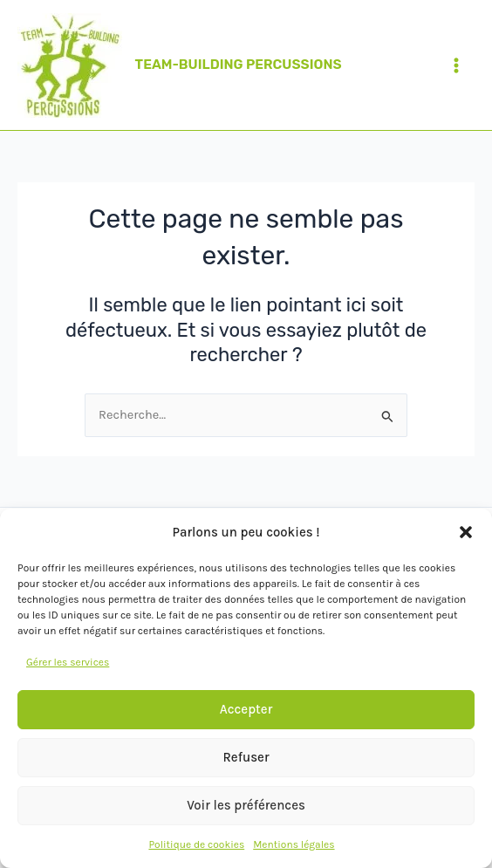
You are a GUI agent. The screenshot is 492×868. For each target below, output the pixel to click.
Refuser (246, 757)
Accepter (246, 709)
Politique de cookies (196, 844)
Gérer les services (68, 662)
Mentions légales (294, 844)
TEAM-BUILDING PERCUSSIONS (239, 65)
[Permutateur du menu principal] (456, 65)
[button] (466, 532)
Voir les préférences (246, 805)
